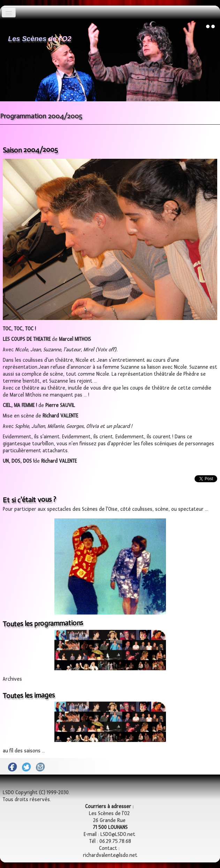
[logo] (40, 37)
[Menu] (9, 12)
